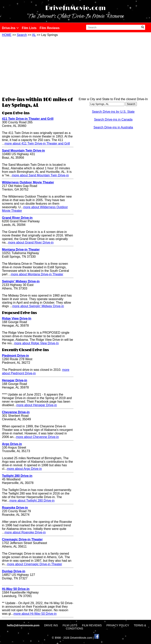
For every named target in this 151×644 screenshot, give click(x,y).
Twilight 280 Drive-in (17, 476)
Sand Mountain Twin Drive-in (23, 151)
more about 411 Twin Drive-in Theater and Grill (37, 143)
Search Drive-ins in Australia (113, 127)
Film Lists (29, 28)
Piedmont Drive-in (15, 356)
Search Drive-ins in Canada (113, 120)
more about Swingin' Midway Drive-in (38, 306)
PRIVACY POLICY (118, 625)
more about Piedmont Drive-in (36, 371)
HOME (7, 35)
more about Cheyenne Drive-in (37, 437)
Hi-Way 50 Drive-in (16, 589)
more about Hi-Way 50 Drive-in (35, 614)
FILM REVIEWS (92, 625)
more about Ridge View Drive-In (36, 343)
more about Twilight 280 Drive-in (32, 501)
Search (22, 35)
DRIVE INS (51, 625)
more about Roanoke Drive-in (25, 532)
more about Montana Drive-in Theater (37, 274)
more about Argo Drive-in (24, 469)
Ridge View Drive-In (17, 318)
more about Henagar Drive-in (37, 405)
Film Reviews (50, 28)
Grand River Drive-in (17, 218)
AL (34, 35)
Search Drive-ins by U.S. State (113, 112)
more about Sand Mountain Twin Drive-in (40, 175)
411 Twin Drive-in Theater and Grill (28, 119)
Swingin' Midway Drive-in (21, 281)
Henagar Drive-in (15, 380)
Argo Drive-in (12, 444)
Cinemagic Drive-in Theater (22, 539)
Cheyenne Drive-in (16, 412)
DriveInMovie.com (75, 8)
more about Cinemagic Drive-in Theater (35, 564)
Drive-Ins (10, 28)
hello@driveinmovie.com (23, 625)
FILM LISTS (70, 625)
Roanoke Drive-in (15, 508)
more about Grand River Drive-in (31, 242)
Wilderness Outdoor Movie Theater (28, 182)
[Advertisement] (38, 66)
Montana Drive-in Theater (21, 250)
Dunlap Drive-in (14, 571)
